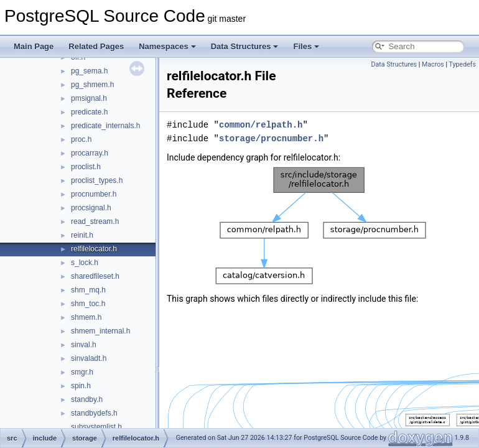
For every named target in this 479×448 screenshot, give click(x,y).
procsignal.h (91, 208)
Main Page (34, 46)
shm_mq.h (88, 290)
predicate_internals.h (105, 126)
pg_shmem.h (92, 85)
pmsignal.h (89, 98)
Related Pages (96, 46)
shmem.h (86, 317)
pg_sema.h (89, 71)
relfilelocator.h (94, 249)
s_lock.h (85, 263)
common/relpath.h (261, 125)
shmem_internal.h (100, 331)
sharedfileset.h (95, 276)
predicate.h (89, 112)
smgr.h (82, 372)
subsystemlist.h (96, 427)
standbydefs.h (94, 413)
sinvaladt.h (89, 358)
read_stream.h (95, 222)
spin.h (81, 386)
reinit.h (82, 235)
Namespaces (167, 46)
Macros (433, 64)
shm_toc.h (88, 304)
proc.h (81, 139)
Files (306, 46)
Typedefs (462, 64)
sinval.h (84, 345)
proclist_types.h (97, 180)
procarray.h (90, 153)
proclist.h (86, 167)
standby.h (87, 399)
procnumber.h (94, 194)
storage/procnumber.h (271, 138)
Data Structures (245, 46)
